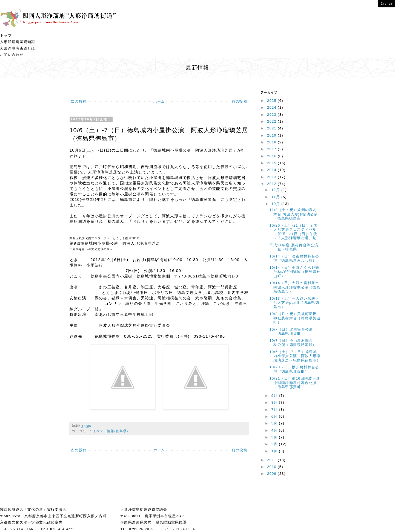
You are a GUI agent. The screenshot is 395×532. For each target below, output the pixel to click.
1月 (275, 451)
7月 (275, 410)
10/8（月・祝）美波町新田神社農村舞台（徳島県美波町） (295, 318)
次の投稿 (79, 101)
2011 (272, 460)
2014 (272, 170)
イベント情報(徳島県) (110, 431)
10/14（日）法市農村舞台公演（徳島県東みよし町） (294, 258)
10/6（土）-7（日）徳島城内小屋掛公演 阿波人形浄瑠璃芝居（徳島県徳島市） (295, 356)
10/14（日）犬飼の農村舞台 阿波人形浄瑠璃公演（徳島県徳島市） (296, 287)
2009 (272, 474)
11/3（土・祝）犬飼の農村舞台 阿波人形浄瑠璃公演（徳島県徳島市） (294, 214)
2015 (272, 163)
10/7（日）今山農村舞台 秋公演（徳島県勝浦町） (293, 343)
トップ (6, 35)
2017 (272, 149)
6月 (275, 416)
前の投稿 (240, 101)
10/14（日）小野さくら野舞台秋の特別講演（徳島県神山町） (295, 272)
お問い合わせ (12, 55)
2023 (272, 115)
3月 (275, 437)
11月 (276, 197)
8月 (275, 402)
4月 (275, 430)
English (387, 4)
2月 (275, 444)
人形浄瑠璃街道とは (18, 48)
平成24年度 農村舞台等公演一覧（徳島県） (294, 247)
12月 (276, 190)
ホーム (159, 101)
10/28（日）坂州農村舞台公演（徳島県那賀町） (294, 369)
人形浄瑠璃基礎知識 (18, 42)
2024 (272, 107)
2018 (272, 142)
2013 (272, 177)
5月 (275, 423)
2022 (272, 121)
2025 (272, 101)
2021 (272, 128)
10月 (276, 204)
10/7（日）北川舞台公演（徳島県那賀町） (291, 332)
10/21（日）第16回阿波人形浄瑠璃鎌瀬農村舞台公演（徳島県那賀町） (295, 383)
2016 (272, 156)
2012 (272, 184)
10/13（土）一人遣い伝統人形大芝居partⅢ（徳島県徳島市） (294, 303)
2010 (272, 467)
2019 (272, 135)
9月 (275, 396)
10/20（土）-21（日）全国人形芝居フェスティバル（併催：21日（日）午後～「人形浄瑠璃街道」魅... (295, 232)
